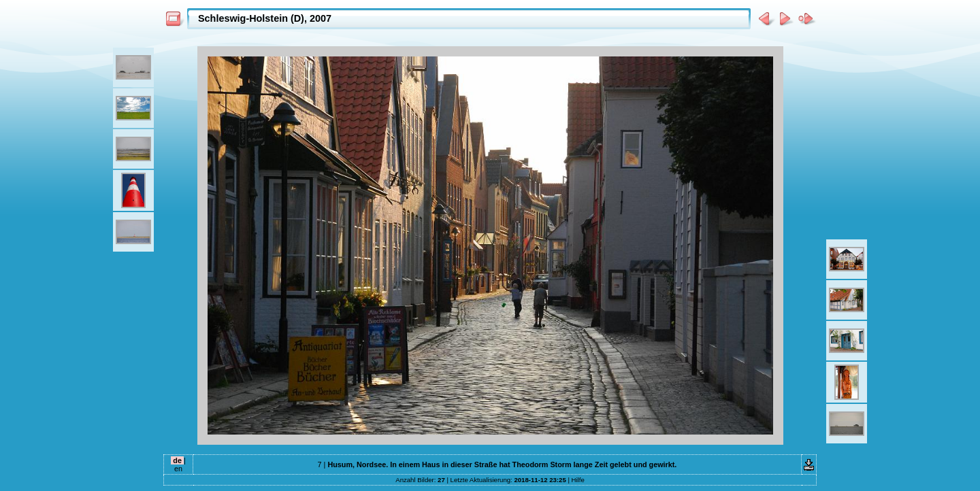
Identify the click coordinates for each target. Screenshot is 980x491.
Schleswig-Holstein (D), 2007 (265, 18)
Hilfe (578, 480)
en (178, 469)
